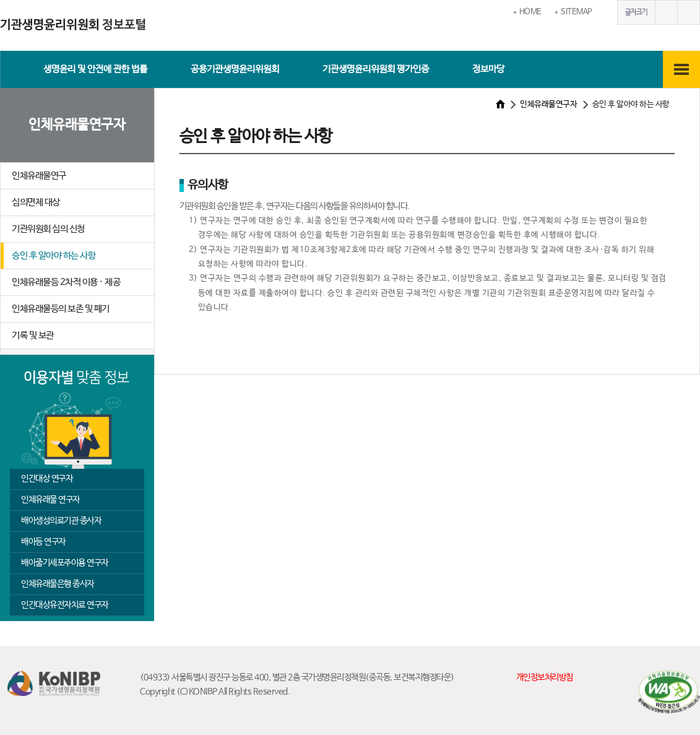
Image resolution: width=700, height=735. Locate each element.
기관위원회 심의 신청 (48, 229)
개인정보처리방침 (545, 677)
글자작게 (688, 12)
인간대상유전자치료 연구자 (65, 605)
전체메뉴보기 (681, 69)
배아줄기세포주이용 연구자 (65, 563)
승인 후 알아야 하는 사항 (54, 255)
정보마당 (488, 69)
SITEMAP (577, 12)
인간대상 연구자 (47, 479)
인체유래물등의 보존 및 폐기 (61, 309)
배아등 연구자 (43, 542)
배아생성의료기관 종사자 (61, 521)
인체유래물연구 (39, 176)
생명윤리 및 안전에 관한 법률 (95, 69)
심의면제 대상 (36, 202)
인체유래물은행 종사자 (58, 584)
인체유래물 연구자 (50, 500)
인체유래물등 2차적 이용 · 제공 (66, 282)
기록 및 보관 (33, 335)
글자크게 (666, 12)
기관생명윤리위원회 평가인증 (376, 69)
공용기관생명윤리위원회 (235, 69)
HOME (530, 12)
